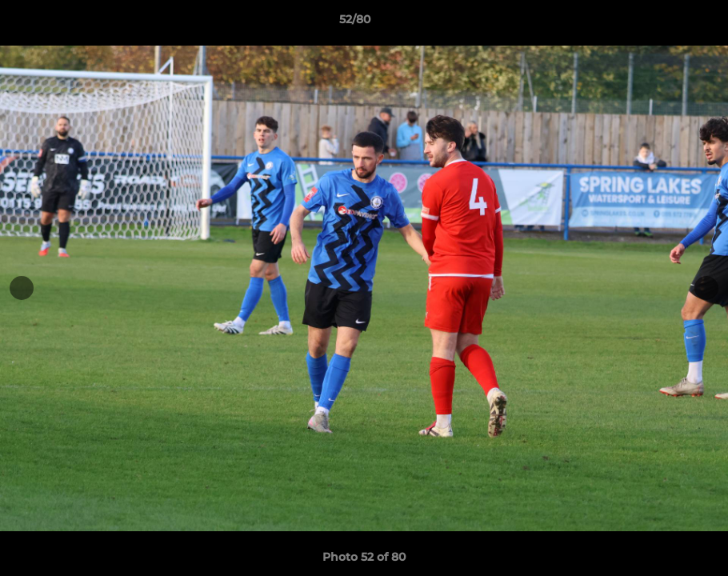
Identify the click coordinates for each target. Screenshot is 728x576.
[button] (661, 23)
